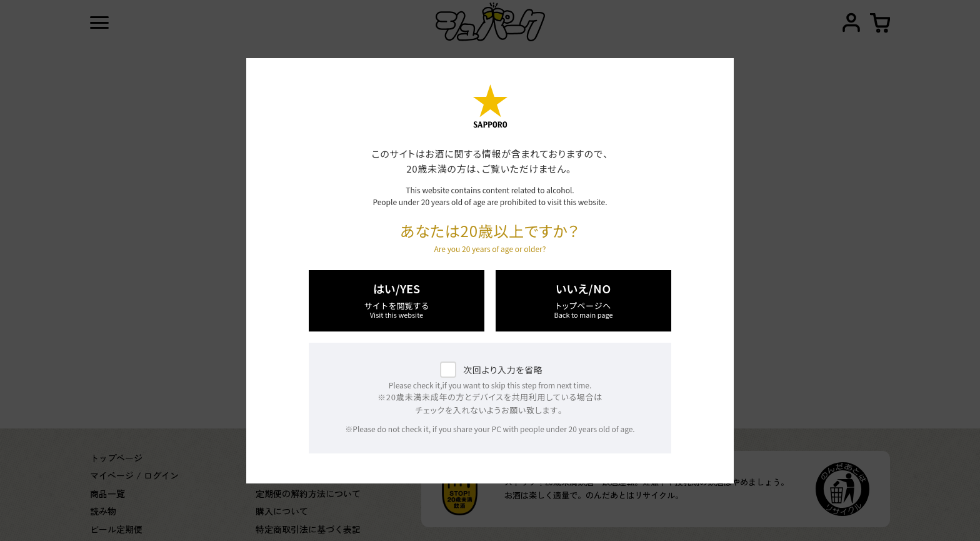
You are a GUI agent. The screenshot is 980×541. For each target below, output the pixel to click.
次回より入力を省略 (503, 370)
